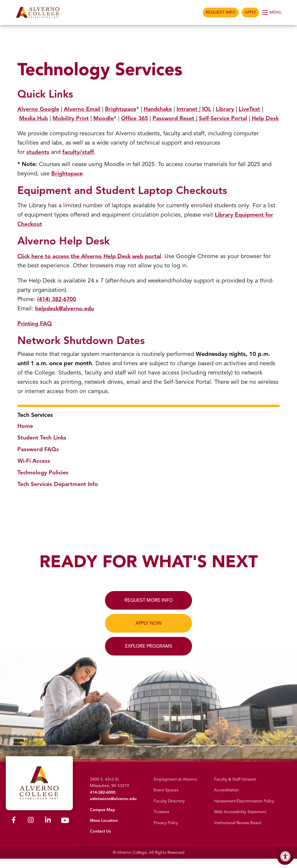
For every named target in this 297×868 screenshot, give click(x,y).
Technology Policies (43, 482)
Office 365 (138, 118)
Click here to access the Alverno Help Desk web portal (91, 265)
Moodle (106, 118)
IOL (211, 109)
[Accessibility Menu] (285, 856)
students (38, 161)
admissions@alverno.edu (113, 808)
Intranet (192, 109)
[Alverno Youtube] (65, 830)
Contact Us (100, 841)
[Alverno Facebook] (14, 830)
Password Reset (178, 118)
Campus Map (103, 819)
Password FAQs (39, 459)
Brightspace (122, 109)
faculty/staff (79, 161)
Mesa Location (104, 830)
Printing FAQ (35, 333)
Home (25, 435)
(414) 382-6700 (58, 308)
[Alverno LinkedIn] (48, 830)
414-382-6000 (103, 802)
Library (230, 109)
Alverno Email (83, 109)
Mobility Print (72, 118)
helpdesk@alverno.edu (65, 318)
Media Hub (34, 118)
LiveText (255, 109)
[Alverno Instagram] (31, 830)
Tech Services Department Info (58, 493)
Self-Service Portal (229, 118)
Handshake (161, 109)
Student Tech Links (42, 447)
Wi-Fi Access (34, 470)
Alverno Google (39, 109)
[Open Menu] (272, 12)
